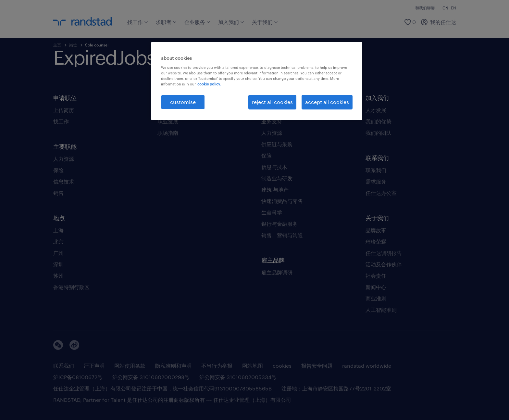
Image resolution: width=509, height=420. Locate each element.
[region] (257, 81)
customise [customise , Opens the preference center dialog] (183, 102)
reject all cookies (272, 102)
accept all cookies (327, 102)
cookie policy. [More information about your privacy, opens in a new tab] (209, 84)
